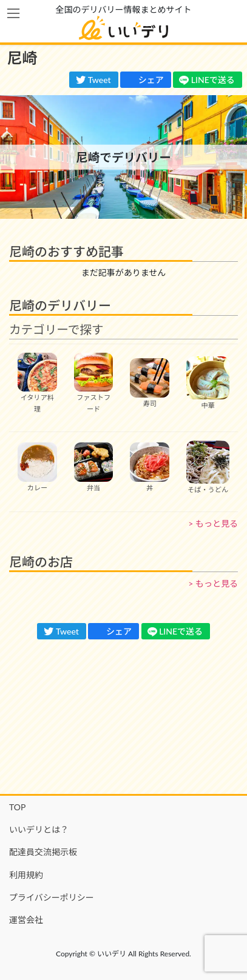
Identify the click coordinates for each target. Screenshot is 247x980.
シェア (145, 80)
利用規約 (26, 875)
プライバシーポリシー (52, 897)
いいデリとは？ (39, 829)
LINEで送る (207, 80)
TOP (17, 807)
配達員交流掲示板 (43, 852)
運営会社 (26, 920)
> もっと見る (213, 523)
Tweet (93, 80)
